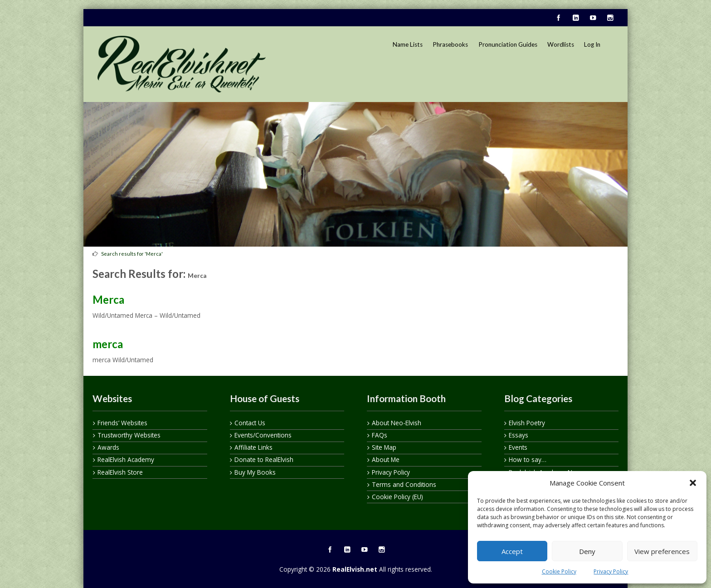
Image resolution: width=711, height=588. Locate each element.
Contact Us (250, 423)
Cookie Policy (559, 571)
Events (518, 447)
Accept (512, 551)
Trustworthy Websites (129, 435)
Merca (108, 299)
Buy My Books (255, 472)
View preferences (662, 551)
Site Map (384, 447)
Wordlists (561, 44)
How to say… (528, 459)
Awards (108, 447)
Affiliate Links (253, 447)
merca (108, 344)
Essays (519, 435)
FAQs (380, 435)
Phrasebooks (450, 44)
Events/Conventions (263, 435)
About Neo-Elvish (397, 423)
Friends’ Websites (122, 423)
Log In (592, 44)
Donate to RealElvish (264, 459)
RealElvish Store (120, 472)
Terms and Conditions (404, 484)
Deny (587, 551)
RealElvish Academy (126, 459)
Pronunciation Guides (508, 44)
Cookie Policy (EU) (397, 497)
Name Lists (408, 44)
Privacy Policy (611, 571)
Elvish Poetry (527, 423)
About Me (386, 459)
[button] (693, 483)
